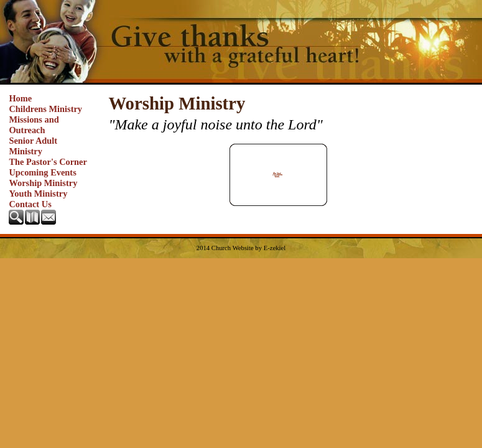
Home (20, 98)
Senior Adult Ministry (33, 146)
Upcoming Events (42, 172)
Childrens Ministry (45, 109)
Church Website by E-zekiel (248, 248)
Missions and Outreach (34, 125)
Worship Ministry (43, 183)
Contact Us (30, 204)
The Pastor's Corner (48, 162)
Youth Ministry (38, 194)
